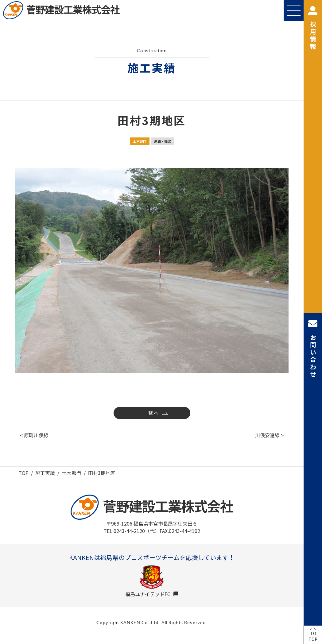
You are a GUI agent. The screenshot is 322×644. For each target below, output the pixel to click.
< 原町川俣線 (34, 435)
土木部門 (140, 141)
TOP (23, 473)
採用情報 (313, 28)
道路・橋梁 (163, 141)
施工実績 (45, 473)
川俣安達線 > (269, 435)
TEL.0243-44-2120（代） (132, 531)
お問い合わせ (313, 349)
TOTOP (313, 636)
